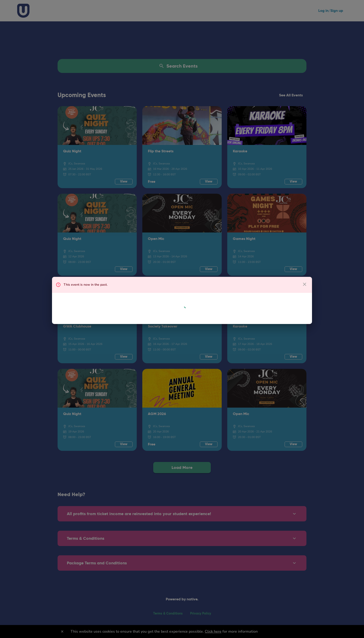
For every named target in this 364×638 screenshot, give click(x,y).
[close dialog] (305, 284)
